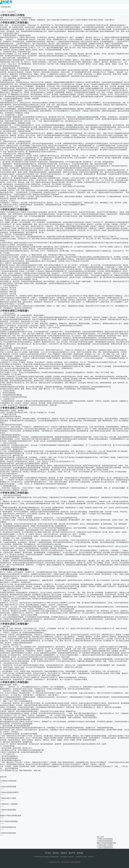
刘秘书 (3, 12)
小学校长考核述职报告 (105, 847)
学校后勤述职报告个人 (105, 859)
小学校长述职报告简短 (8, 827)
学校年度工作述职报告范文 (106, 861)
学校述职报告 (6, 7)
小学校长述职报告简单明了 (10, 792)
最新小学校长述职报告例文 (106, 843)
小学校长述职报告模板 (8, 787)
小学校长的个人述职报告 (9, 804)
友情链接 (80, 853)
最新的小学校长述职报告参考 (10, 816)
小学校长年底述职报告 (8, 833)
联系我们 (56, 853)
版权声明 (72, 853)
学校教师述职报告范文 (105, 857)
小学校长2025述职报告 (8, 781)
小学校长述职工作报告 (8, 798)
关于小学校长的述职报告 (9, 821)
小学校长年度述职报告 (8, 810)
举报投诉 (64, 853)
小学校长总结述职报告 (105, 839)
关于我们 (48, 853)
